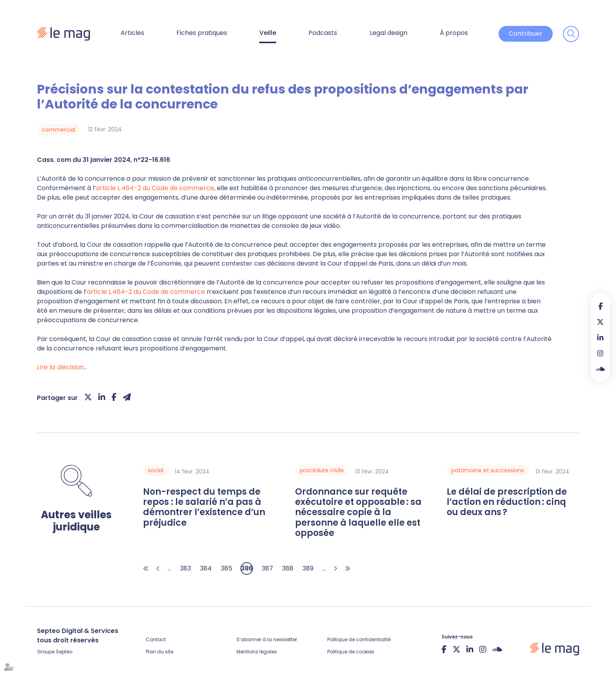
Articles (132, 33)
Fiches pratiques (202, 33)
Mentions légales (257, 652)
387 (267, 568)
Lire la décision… (62, 367)
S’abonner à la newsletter (267, 639)
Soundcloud (600, 369)
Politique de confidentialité (359, 639)
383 (185, 568)
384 (206, 568)
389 (308, 568)
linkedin (600, 337)
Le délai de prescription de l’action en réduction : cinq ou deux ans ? (507, 502)
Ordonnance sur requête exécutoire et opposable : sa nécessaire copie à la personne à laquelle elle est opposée (358, 513)
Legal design (389, 33)
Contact (156, 639)
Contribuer (526, 34)
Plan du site (159, 652)
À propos (454, 33)
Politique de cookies (351, 652)
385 (226, 568)
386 (247, 568)
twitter (600, 322)
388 (288, 568)
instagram (600, 353)
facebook (600, 306)
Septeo (64, 652)
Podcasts (323, 33)
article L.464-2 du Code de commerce (155, 188)
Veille (268, 33)
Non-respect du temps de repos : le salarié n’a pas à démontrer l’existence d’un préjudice (204, 508)
